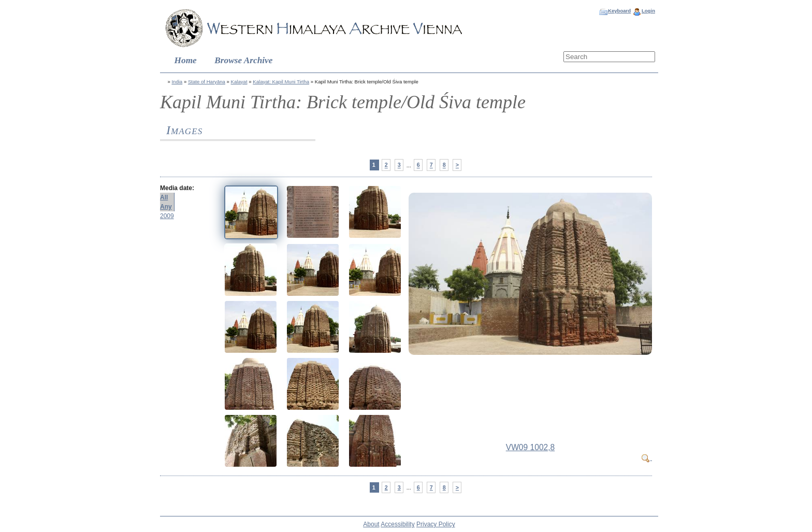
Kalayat (239, 82)
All (164, 197)
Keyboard (619, 11)
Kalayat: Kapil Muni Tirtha (281, 82)
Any (166, 207)
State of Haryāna (207, 82)
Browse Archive (243, 60)
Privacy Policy (436, 524)
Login (648, 11)
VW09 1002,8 (531, 447)
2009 (167, 216)
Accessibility (397, 524)
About (371, 524)
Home (186, 60)
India (177, 82)
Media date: (177, 188)
